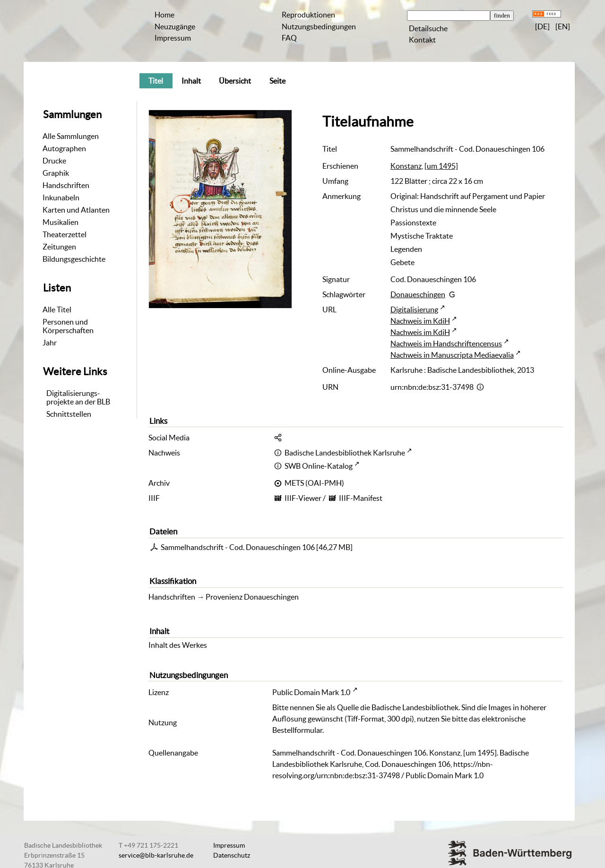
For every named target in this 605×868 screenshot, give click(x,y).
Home (164, 15)
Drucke (54, 161)
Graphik (56, 173)
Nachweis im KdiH (420, 321)
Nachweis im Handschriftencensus (446, 344)
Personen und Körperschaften (68, 326)
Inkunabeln (61, 198)
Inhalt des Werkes (178, 645)
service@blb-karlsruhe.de (156, 855)
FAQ (289, 38)
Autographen (64, 148)
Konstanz (406, 166)
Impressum (173, 38)
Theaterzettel (65, 234)
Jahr (50, 343)
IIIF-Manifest (361, 498)
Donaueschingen (418, 294)
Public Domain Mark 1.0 (311, 692)
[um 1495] (441, 166)
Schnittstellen (69, 414)
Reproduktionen (308, 15)
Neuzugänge (175, 26)
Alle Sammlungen (71, 136)
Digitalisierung (414, 309)
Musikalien (60, 222)
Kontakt (422, 40)
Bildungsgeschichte (74, 259)
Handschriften (66, 185)
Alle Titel (57, 309)
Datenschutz (232, 855)
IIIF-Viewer (303, 498)
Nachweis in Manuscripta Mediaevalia (452, 355)
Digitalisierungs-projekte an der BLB (78, 397)
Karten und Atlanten (76, 210)
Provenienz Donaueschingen (252, 597)
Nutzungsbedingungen (319, 26)
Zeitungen (59, 247)
